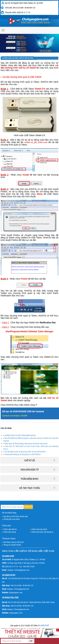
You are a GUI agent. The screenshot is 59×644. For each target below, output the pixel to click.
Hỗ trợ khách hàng (9, 513)
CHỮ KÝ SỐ (25, 551)
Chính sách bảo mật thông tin (42, 532)
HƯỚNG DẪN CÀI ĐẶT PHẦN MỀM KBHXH (20, 435)
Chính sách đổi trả (10, 529)
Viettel (32, 323)
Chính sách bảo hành (39, 529)
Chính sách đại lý (10, 532)
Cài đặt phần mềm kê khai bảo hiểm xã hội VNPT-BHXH (25, 452)
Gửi (31, 641)
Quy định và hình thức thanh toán (16, 516)
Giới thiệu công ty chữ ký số (13, 542)
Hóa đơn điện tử (30, 470)
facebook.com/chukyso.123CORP (15, 416)
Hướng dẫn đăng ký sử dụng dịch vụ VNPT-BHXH (23, 454)
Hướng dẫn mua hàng (12, 519)
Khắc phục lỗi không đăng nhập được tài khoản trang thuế (26, 444)
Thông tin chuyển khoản (12, 545)
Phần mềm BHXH (30, 479)
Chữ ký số (30, 460)
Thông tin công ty (9, 538)
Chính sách (6, 526)
